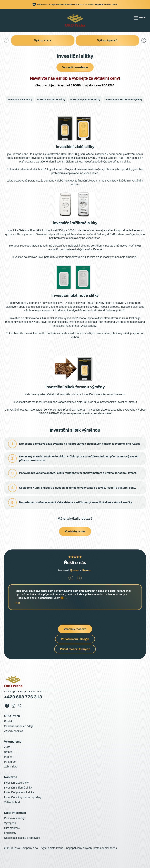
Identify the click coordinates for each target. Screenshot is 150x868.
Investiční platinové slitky (85, 100)
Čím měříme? (12, 828)
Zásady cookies (14, 731)
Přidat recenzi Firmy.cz (75, 649)
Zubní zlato (11, 767)
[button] (144, 40)
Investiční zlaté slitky (20, 100)
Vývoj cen (10, 823)
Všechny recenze (75, 629)
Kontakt (9, 721)
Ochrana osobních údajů (19, 726)
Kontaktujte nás (75, 531)
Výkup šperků (107, 40)
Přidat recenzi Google (75, 639)
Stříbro (8, 752)
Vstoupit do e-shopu (75, 67)
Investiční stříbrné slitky (51, 100)
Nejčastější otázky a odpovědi (22, 838)
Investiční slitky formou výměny (23, 797)
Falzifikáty (10, 833)
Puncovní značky (14, 818)
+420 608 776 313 (23, 697)
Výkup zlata (43, 40)
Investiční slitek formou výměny (124, 100)
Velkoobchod (12, 802)
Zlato (7, 747)
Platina (8, 757)
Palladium (10, 762)
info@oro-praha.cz (23, 692)
